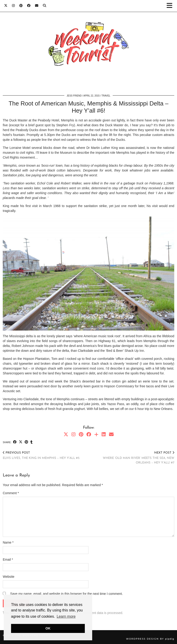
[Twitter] (6, 6)
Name (8, 542)
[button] (171, 6)
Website (9, 577)
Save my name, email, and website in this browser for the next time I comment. (66, 594)
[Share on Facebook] (15, 442)
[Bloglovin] (96, 434)
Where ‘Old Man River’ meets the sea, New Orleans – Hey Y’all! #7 (131, 457)
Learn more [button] (66, 616)
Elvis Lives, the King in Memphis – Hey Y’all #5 (41, 455)
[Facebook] (29, 6)
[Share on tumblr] (31, 442)
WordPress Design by (150, 639)
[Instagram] (13, 6)
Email (8, 560)
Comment (11, 493)
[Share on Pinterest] (26, 442)
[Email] (37, 6)
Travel (106, 96)
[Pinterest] (21, 6)
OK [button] (48, 628)
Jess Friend (74, 96)
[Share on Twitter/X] (21, 442)
